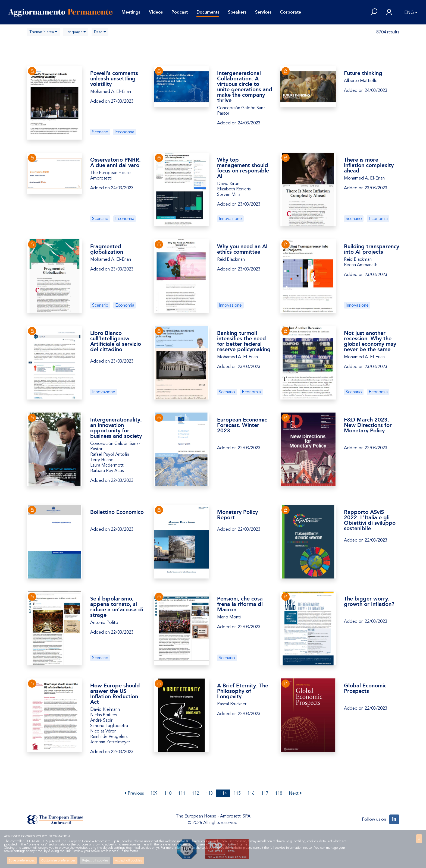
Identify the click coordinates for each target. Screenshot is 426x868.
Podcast (180, 12)
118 (279, 793)
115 (237, 793)
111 (182, 793)
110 (168, 793)
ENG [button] (409, 12)
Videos (156, 12)
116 (251, 793)
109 (154, 793)
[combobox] (43, 32)
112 (195, 793)
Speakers (237, 12)
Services (263, 12)
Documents (208, 12)
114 (223, 793)
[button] (374, 12)
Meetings (131, 12)
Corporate (291, 12)
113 (209, 793)
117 (265, 793)
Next (295, 793)
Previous (134, 793)
